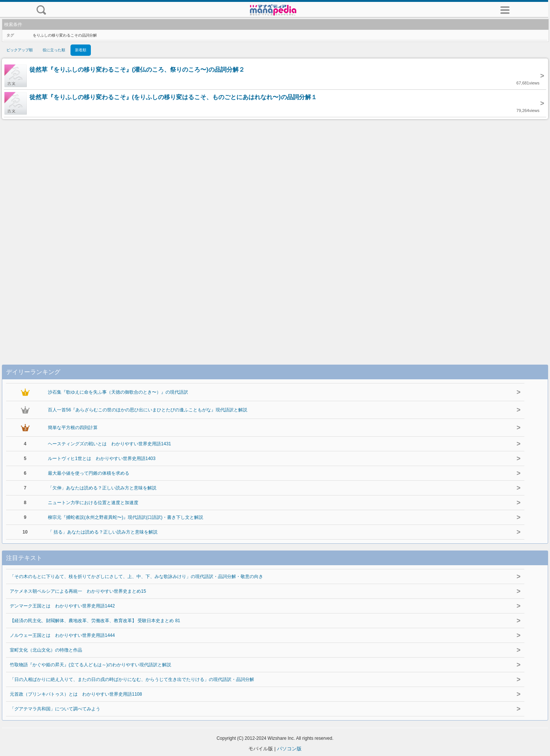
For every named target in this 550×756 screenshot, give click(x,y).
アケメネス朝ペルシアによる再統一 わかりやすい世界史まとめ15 (78, 591)
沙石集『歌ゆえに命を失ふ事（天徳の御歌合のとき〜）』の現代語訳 (118, 392)
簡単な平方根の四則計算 (73, 428)
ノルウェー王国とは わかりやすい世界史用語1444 (62, 635)
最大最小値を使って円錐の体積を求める (89, 473)
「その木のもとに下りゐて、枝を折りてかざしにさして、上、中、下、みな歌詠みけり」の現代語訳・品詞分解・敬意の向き (136, 577)
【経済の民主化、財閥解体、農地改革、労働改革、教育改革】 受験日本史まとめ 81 (95, 621)
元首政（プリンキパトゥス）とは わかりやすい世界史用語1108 (76, 694)
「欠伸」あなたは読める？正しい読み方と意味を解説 (102, 488)
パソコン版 (289, 749)
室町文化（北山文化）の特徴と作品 (46, 650)
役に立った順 (54, 50)
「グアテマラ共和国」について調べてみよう (55, 709)
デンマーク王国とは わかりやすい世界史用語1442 (62, 606)
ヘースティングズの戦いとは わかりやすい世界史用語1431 (110, 444)
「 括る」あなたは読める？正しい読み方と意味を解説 (103, 532)
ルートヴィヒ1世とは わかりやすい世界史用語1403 (102, 459)
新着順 (81, 50)
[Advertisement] (275, 234)
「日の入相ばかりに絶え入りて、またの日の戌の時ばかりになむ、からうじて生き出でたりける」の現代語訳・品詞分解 (132, 679)
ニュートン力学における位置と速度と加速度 (93, 503)
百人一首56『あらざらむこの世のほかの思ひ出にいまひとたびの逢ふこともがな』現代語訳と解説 (148, 410)
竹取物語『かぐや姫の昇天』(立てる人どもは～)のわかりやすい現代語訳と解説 (90, 665)
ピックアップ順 (20, 50)
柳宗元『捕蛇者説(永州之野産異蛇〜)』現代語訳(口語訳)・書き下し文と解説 (126, 517)
